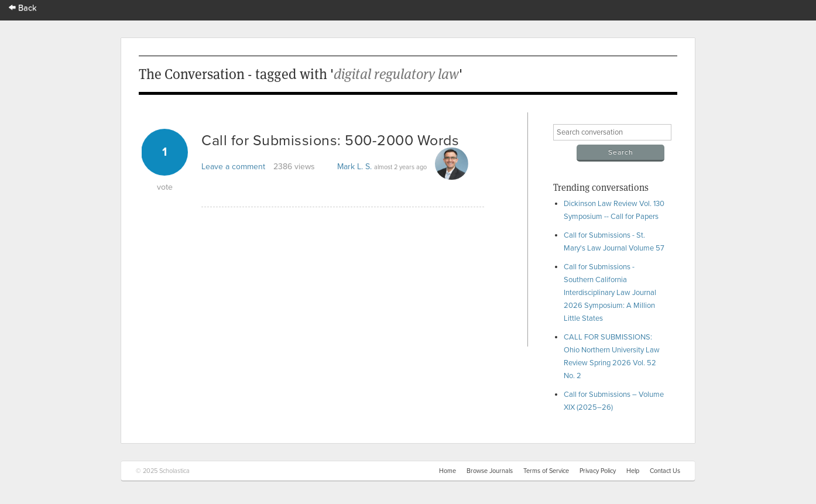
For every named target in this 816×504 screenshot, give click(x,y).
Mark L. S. (354, 167)
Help (633, 471)
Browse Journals (490, 471)
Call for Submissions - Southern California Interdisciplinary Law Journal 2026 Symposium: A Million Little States (610, 293)
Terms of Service (546, 471)
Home (448, 471)
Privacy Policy (598, 471)
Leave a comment (233, 167)
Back (23, 8)
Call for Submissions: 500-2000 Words (330, 140)
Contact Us (665, 471)
